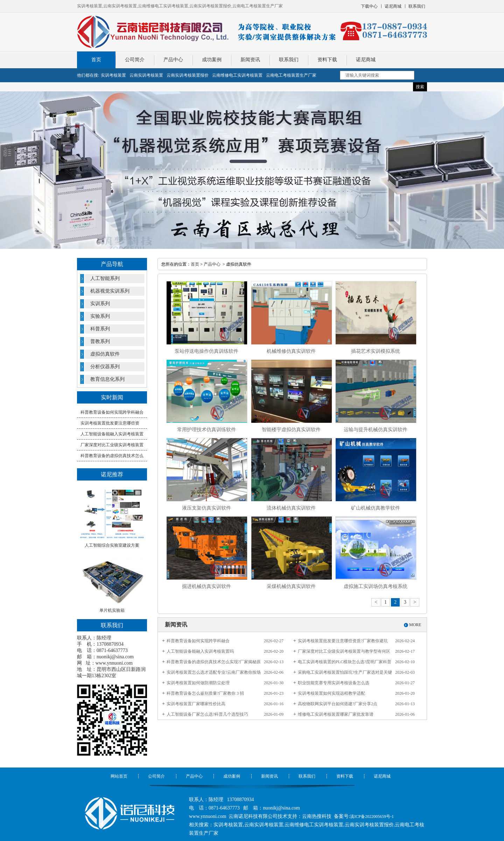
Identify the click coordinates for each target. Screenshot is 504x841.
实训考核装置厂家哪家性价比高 (196, 704)
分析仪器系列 (105, 367)
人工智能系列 (105, 278)
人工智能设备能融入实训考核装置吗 (200, 651)
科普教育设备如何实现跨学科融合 (112, 412)
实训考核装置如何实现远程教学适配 (331, 693)
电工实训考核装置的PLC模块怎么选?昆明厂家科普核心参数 (345, 663)
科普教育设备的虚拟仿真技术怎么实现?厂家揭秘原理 (214, 663)
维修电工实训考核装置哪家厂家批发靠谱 (336, 714)
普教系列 (100, 341)
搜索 (420, 87)
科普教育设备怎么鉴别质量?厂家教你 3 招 (205, 693)
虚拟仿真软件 (105, 354)
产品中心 (173, 60)
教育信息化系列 (107, 379)
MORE (415, 625)
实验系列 (100, 316)
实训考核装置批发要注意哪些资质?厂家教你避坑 (343, 641)
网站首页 (119, 776)
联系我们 (289, 60)
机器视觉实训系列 (110, 291)
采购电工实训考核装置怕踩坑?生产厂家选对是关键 (345, 672)
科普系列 (100, 329)
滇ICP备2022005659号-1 (372, 817)
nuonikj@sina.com (115, 657)
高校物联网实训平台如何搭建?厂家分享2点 (338, 704)
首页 (96, 60)
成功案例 (212, 60)
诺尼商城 (366, 60)
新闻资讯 (250, 60)
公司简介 (135, 60)
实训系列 (100, 304)
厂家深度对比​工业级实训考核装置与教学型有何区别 (344, 653)
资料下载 (327, 60)
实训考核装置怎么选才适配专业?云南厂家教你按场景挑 (214, 674)
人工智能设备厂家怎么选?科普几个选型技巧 (207, 714)
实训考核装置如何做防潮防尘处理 (198, 683)
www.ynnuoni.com (114, 663)
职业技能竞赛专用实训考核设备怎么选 (334, 683)
